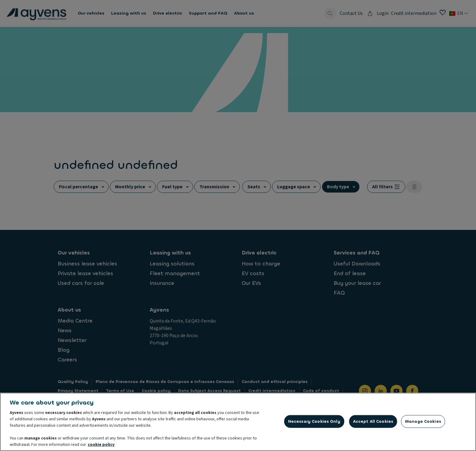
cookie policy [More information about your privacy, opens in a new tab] (101, 446)
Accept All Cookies (373, 423)
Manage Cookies (423, 423)
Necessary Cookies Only (314, 423)
